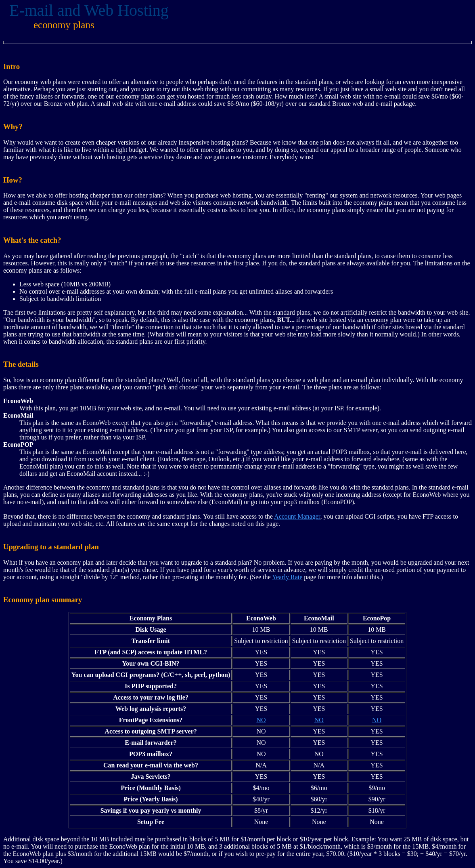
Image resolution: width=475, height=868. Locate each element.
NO (261, 720)
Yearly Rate (287, 577)
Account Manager (297, 516)
